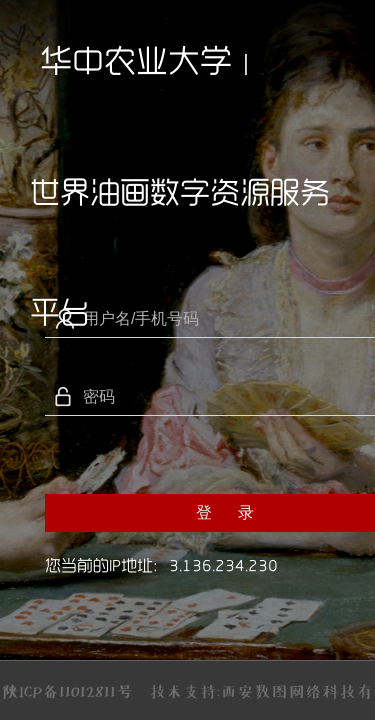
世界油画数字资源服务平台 (180, 214)
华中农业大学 (136, 60)
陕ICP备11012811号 (67, 691)
